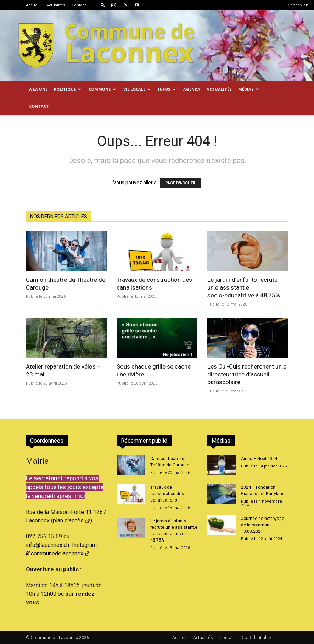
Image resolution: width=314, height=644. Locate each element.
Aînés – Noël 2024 (259, 459)
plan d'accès (72, 520)
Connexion (298, 5)
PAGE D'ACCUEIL (181, 183)
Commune (102, 89)
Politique (68, 89)
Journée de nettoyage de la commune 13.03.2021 (263, 525)
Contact (79, 5)
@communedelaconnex (58, 553)
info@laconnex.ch (47, 545)
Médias (249, 89)
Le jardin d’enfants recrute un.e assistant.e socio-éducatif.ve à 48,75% (244, 287)
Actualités (56, 5)
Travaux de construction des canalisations (167, 494)
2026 (84, 637)
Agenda (192, 89)
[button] (103, 5)
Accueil (33, 5)
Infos (167, 89)
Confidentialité (256, 637)
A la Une (38, 89)
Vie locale (137, 89)
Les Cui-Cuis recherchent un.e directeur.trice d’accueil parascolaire (247, 374)
